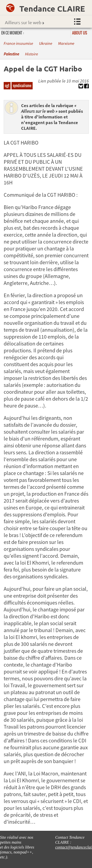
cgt (7, 85)
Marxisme (66, 43)
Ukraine (46, 43)
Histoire (32, 54)
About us (80, 33)
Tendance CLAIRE (52, 9)
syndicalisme (22, 85)
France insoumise (18, 43)
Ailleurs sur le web (25, 22)
